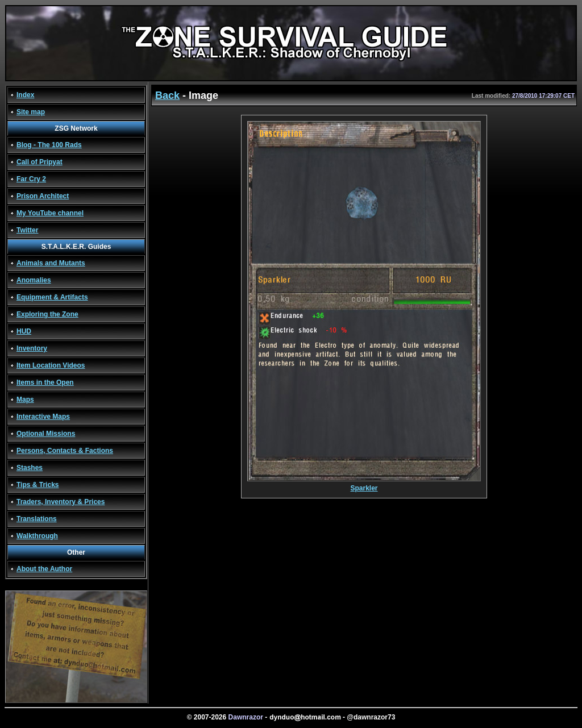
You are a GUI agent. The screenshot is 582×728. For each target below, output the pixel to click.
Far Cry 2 (31, 179)
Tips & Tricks (38, 485)
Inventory (32, 348)
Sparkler (364, 485)
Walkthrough (37, 536)
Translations (37, 519)
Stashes (30, 468)
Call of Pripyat (40, 162)
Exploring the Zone (47, 314)
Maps (25, 400)
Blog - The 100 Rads (49, 145)
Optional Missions (46, 434)
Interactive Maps (43, 417)
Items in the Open (45, 382)
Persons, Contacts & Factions (65, 451)
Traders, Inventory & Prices (61, 502)
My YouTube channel (50, 213)
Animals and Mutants (51, 263)
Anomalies (34, 280)
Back (167, 95)
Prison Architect (43, 196)
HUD (24, 331)
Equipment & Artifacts (52, 297)
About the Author (44, 569)
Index (25, 95)
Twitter (27, 230)
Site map (31, 112)
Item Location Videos (51, 365)
